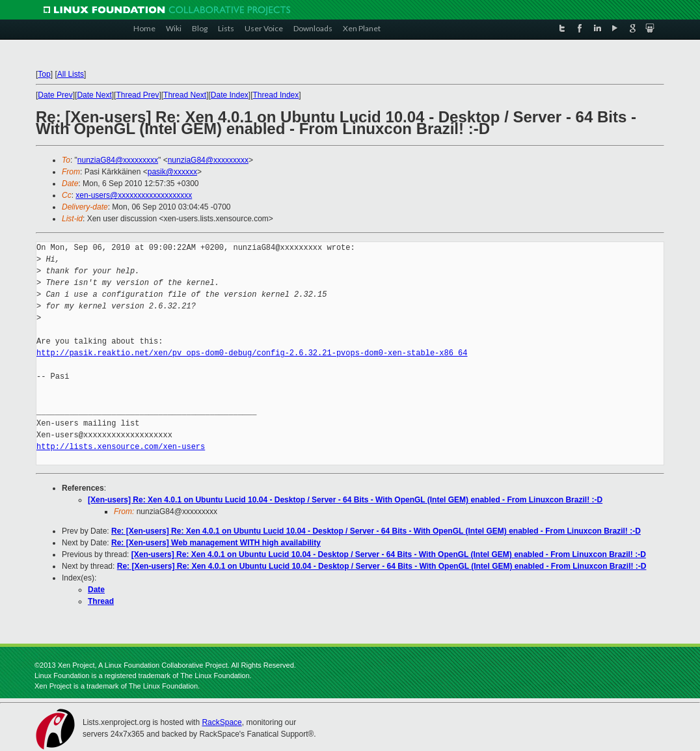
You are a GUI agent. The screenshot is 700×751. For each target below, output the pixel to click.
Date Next (94, 95)
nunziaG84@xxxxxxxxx (118, 160)
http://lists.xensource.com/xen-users (121, 447)
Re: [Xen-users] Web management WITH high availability (216, 543)
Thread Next (185, 95)
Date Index (230, 95)
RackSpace (222, 722)
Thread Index (276, 95)
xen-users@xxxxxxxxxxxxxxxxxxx (134, 195)
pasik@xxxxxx (172, 172)
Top (44, 74)
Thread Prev (137, 95)
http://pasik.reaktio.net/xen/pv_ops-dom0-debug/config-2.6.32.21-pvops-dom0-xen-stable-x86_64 (252, 353)
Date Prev (55, 95)
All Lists (71, 74)
